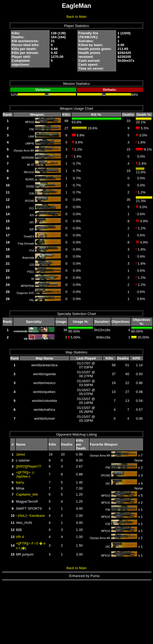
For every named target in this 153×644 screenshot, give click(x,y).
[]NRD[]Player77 (28, 466)
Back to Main (76, 17)
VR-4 (20, 537)
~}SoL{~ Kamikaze (30, 516)
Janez (21, 454)
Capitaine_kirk (27, 494)
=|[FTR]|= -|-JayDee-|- (25, 474)
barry (20, 482)
